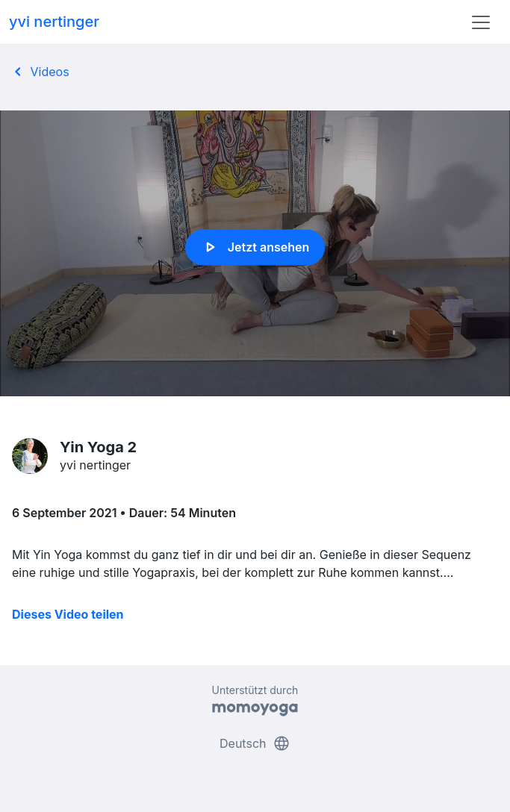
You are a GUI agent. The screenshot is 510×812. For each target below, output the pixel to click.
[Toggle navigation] (481, 22)
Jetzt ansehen (255, 247)
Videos (39, 72)
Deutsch (255, 743)
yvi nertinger (54, 22)
